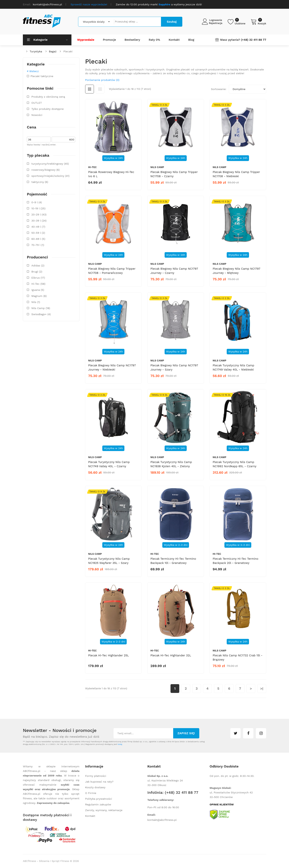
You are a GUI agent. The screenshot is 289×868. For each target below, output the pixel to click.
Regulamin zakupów (98, 804)
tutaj (120, 744)
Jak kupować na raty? (99, 782)
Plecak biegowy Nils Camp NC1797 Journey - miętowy (236, 271)
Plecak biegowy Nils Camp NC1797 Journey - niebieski (112, 367)
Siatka (90, 89)
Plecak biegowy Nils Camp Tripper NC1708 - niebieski (236, 174)
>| (262, 688)
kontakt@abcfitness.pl (162, 820)
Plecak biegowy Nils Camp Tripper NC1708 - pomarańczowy (112, 271)
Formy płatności (96, 776)
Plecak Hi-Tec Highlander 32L (171, 655)
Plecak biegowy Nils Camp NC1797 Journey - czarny (174, 271)
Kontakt (90, 816)
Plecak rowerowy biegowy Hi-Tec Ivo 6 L (111, 174)
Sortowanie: (219, 89)
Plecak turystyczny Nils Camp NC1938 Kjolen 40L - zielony (171, 464)
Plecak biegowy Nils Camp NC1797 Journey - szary (174, 367)
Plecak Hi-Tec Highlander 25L (108, 655)
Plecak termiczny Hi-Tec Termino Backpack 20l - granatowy (235, 561)
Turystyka (36, 51)
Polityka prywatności (99, 799)
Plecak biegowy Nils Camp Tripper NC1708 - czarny (174, 174)
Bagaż (53, 51)
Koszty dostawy (95, 787)
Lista (100, 89)
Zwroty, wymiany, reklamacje (104, 810)
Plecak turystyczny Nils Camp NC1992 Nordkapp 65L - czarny (235, 464)
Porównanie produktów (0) (102, 80)
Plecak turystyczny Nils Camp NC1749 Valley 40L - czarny (109, 464)
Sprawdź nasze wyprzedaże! (89, 4)
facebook (248, 733)
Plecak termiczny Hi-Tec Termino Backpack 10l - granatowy (173, 561)
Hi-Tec (92, 167)
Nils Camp (157, 167)
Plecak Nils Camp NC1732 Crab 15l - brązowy (237, 658)
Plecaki (68, 51)
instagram (261, 733)
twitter (235, 733)
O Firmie (91, 793)
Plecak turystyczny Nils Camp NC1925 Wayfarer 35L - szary (109, 561)
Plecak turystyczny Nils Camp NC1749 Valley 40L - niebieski (233, 367)
